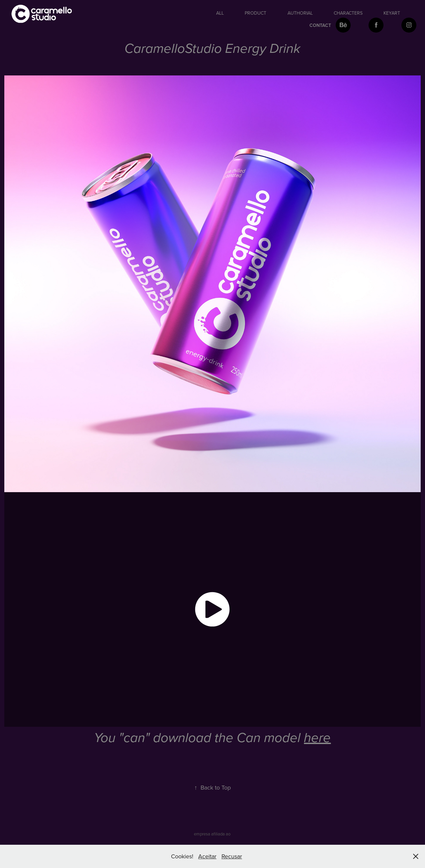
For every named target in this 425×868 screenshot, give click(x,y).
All (220, 13)
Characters (348, 13)
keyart (392, 13)
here (317, 738)
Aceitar (207, 856)
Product (255, 13)
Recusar (232, 856)
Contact (320, 25)
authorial (300, 13)
